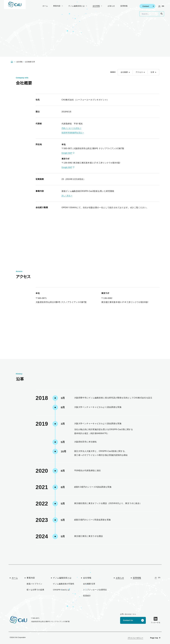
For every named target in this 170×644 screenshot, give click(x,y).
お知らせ (111, 6)
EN (163, 6)
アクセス (140, 72)
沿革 (153, 72)
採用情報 (123, 6)
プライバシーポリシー (136, 638)
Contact (146, 6)
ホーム (46, 6)
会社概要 (126, 72)
